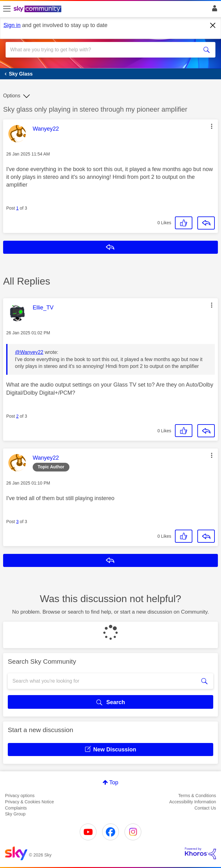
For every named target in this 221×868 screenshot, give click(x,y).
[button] (212, 126)
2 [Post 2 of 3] (17, 416)
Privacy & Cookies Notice (29, 802)
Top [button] (114, 782)
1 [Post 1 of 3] (17, 208)
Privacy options (20, 796)
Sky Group (15, 814)
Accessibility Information (193, 802)
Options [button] (12, 96)
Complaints (16, 808)
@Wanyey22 (29, 352)
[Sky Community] (38, 9)
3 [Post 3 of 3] (17, 522)
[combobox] (100, 50)
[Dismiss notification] (213, 26)
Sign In (213, 10)
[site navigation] (7, 9)
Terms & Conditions (197, 796)
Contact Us (205, 808)
